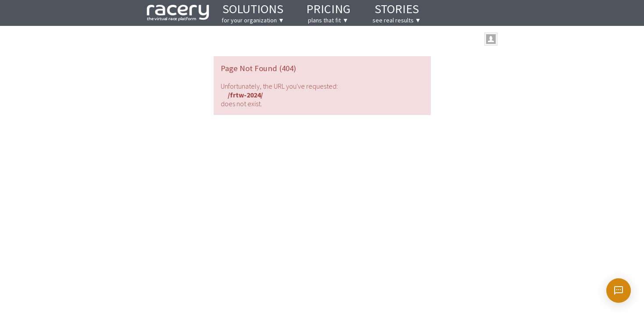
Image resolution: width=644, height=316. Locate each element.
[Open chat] (619, 291)
